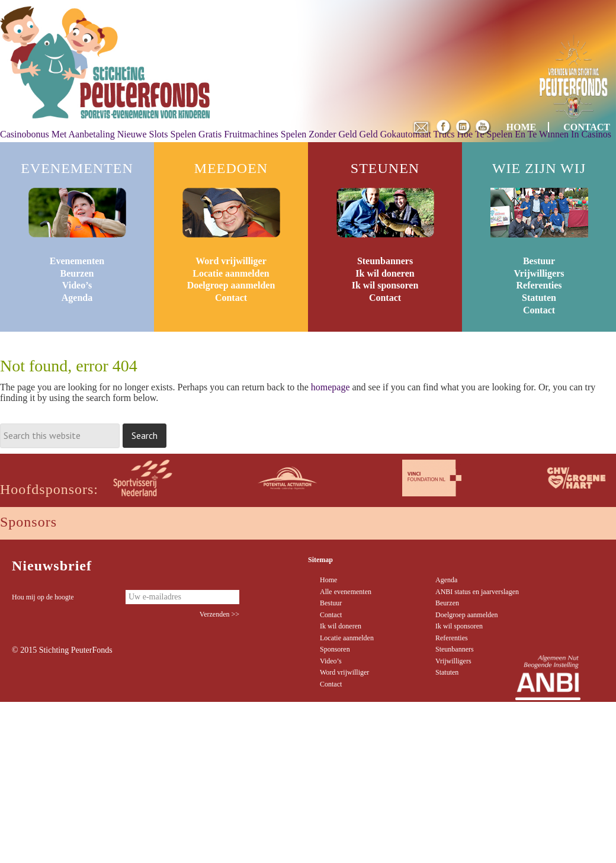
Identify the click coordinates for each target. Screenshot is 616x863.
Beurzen (77, 273)
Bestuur (539, 261)
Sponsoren (335, 649)
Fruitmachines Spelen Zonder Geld (290, 134)
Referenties (539, 285)
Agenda (77, 298)
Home (328, 580)
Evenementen (77, 261)
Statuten (539, 298)
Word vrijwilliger (231, 261)
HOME (522, 127)
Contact (231, 298)
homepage (331, 387)
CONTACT (587, 127)
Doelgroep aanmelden (231, 285)
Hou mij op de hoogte (43, 597)
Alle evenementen (346, 592)
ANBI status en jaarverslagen (477, 592)
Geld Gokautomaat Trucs (407, 134)
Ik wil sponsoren (385, 285)
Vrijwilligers (539, 273)
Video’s (77, 285)
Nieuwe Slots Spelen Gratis (169, 134)
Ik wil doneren (385, 273)
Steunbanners (385, 261)
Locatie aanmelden (231, 273)
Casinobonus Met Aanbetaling (57, 134)
